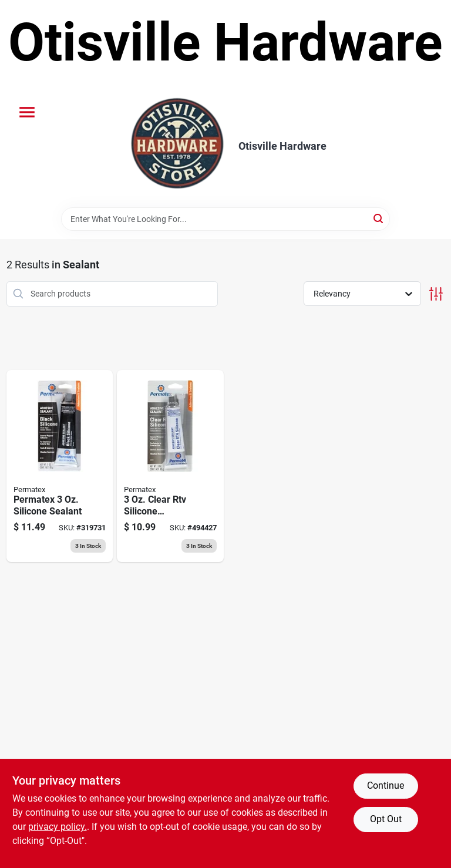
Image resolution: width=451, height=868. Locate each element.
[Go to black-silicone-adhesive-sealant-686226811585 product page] (60, 466)
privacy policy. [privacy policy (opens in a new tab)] (58, 827)
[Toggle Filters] (436, 294)
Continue (386, 785)
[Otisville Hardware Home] (177, 146)
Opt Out (386, 819)
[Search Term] (225, 219)
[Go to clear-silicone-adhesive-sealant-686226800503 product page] (170, 466)
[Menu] (27, 112)
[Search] (379, 218)
